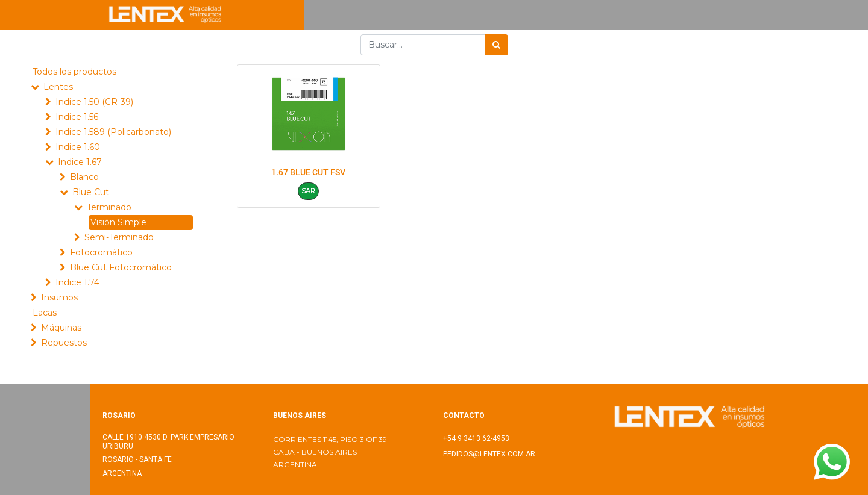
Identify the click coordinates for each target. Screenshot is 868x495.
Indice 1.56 (77, 117)
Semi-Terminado (119, 237)
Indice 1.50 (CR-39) (94, 102)
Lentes (58, 87)
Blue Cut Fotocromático (121, 267)
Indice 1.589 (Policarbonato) (113, 132)
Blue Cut (91, 192)
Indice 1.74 (77, 282)
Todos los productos (74, 72)
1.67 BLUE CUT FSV (308, 172)
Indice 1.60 (78, 147)
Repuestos (64, 343)
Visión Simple (118, 222)
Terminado (109, 207)
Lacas (45, 313)
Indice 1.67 (80, 162)
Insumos (59, 297)
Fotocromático (101, 252)
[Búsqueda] (496, 45)
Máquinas (61, 328)
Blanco (84, 177)
